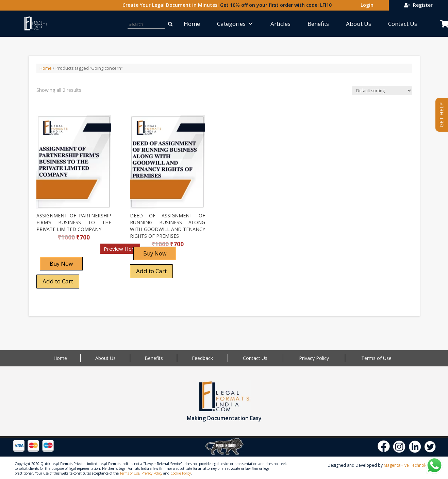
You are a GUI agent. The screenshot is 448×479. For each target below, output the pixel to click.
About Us (359, 24)
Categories (235, 24)
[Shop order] (382, 91)
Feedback (202, 358)
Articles (280, 24)
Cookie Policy (181, 473)
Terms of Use (376, 358)
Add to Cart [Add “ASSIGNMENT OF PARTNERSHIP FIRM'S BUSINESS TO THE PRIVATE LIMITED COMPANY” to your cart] (58, 281)
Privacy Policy (314, 358)
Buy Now (61, 264)
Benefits (318, 24)
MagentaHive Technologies (410, 465)
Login (366, 5)
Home (192, 24)
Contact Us (403, 24)
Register (418, 5)
